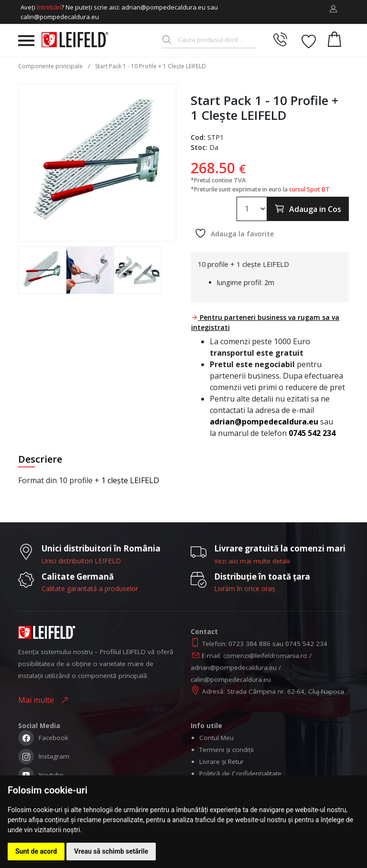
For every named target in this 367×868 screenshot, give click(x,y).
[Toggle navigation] (26, 41)
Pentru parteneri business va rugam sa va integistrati (265, 322)
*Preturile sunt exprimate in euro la (260, 189)
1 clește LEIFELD (130, 480)
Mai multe (38, 700)
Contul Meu (216, 738)
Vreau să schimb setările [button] (111, 851)
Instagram (44, 757)
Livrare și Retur (221, 762)
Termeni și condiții (227, 750)
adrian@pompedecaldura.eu (264, 422)
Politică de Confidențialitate (240, 773)
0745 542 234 (312, 433)
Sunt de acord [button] (36, 851)
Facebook (43, 739)
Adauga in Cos (308, 208)
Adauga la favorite (234, 233)
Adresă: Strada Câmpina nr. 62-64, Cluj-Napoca (273, 691)
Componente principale (51, 66)
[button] (333, 9)
